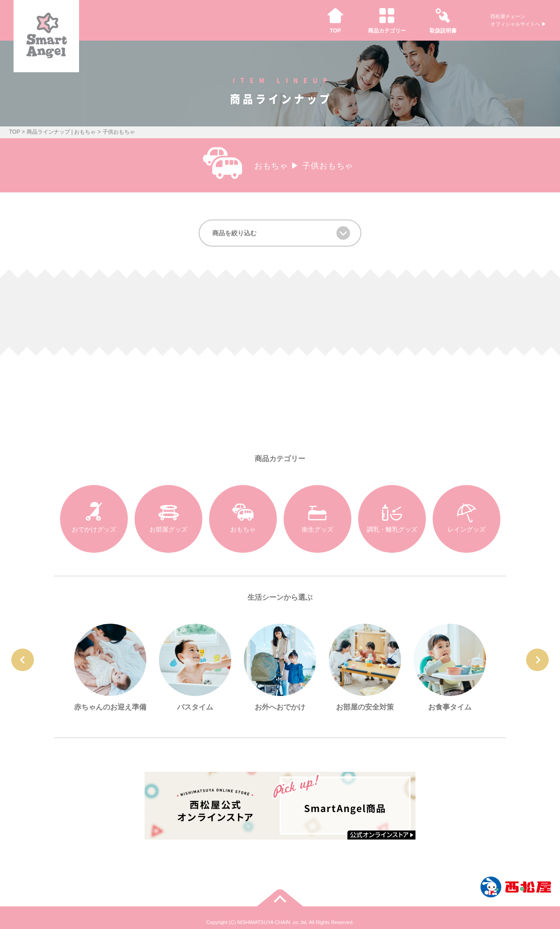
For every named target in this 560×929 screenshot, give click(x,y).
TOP (14, 132)
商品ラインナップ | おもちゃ (61, 132)
